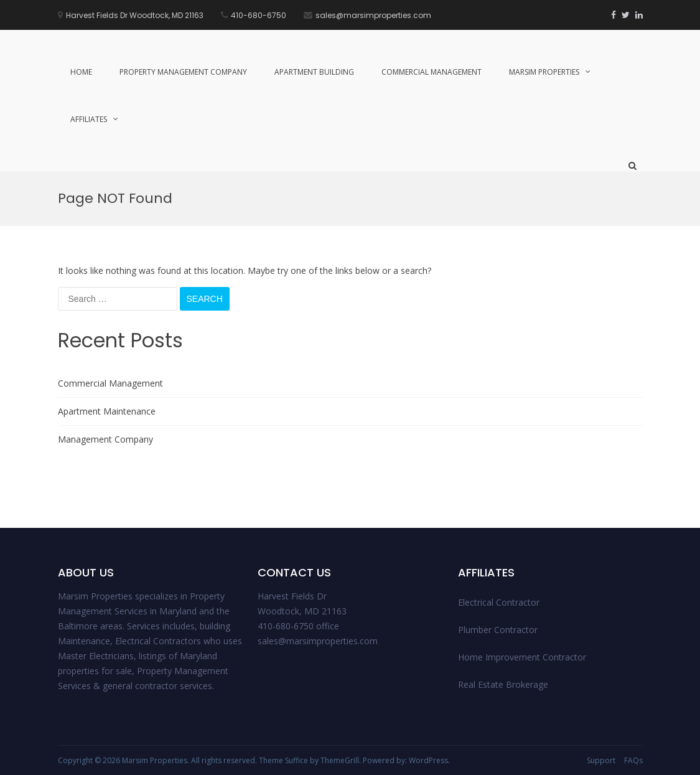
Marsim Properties (544, 72)
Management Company (105, 439)
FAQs (633, 760)
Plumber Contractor (498, 630)
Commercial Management (432, 72)
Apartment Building (314, 72)
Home (81, 72)
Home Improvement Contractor (522, 657)
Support (601, 760)
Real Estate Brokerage (503, 684)
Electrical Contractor (499, 602)
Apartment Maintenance (107, 411)
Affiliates (89, 119)
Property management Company (183, 72)
